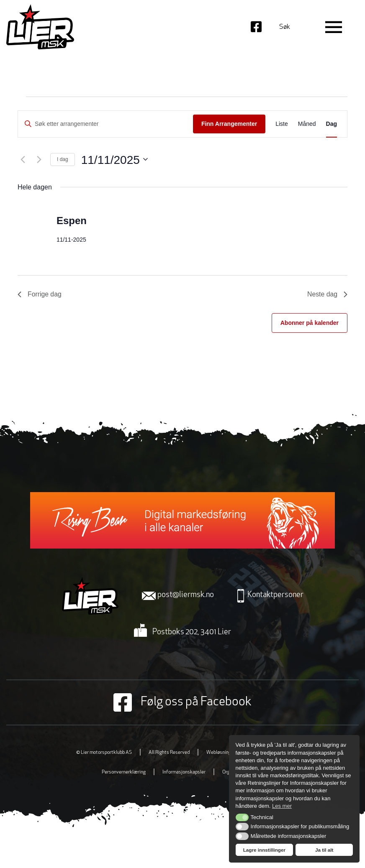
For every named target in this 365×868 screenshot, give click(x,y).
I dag (63, 159)
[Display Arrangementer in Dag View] (332, 124)
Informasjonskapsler (184, 772)
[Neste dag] (39, 159)
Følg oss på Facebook (182, 702)
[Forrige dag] (23, 159)
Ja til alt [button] (324, 850)
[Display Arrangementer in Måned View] (307, 124)
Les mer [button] (282, 806)
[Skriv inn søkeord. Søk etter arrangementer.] (105, 124)
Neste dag (327, 294)
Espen (72, 220)
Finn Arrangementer (229, 124)
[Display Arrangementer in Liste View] (282, 124)
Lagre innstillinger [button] (264, 850)
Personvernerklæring (124, 772)
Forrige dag (40, 294)
